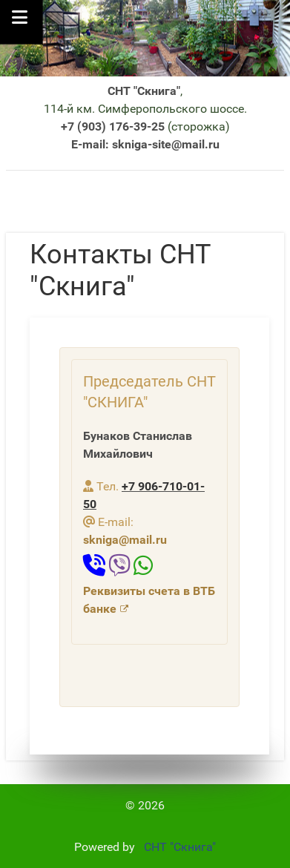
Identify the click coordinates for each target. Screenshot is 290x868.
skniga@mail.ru (125, 540)
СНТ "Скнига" (177, 847)
